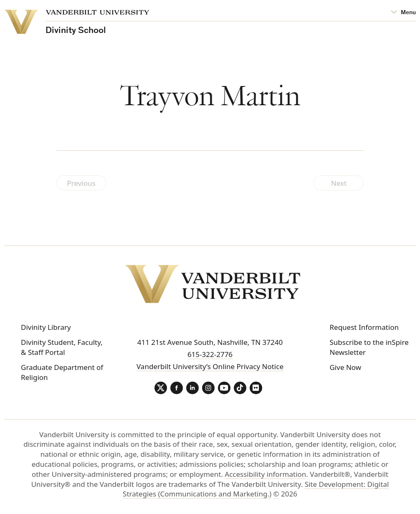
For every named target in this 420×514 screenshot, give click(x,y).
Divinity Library (46, 327)
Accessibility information (265, 474)
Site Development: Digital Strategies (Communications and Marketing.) (256, 489)
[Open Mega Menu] (403, 13)
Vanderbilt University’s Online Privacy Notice (210, 366)
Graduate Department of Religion (62, 372)
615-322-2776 (210, 354)
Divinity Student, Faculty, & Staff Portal (62, 347)
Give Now (345, 367)
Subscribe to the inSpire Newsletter (369, 347)
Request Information (364, 327)
